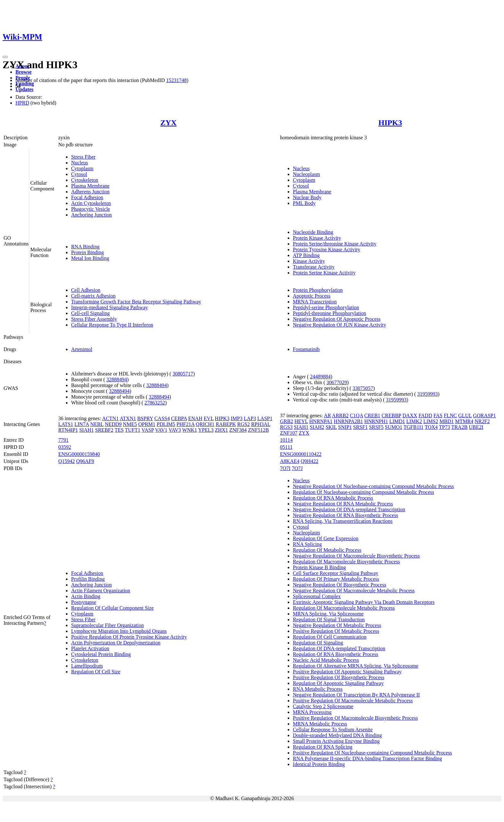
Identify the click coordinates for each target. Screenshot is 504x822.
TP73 (445, 427)
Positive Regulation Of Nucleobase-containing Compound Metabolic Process (372, 753)
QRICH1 (205, 424)
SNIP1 (345, 427)
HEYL (301, 421)
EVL (209, 418)
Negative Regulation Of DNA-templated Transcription (349, 509)
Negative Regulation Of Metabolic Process (337, 625)
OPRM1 (147, 424)
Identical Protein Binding (319, 764)
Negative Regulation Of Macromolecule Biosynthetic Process (356, 556)
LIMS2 (431, 421)
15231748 (176, 80)
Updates (24, 89)
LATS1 (66, 424)
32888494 (117, 379)
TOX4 (431, 427)
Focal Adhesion (87, 197)
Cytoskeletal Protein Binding (101, 654)
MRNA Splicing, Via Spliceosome (328, 614)
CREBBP (391, 416)
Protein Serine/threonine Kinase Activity (335, 244)
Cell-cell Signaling (90, 313)
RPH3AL (261, 424)
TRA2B (459, 427)
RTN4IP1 (68, 430)
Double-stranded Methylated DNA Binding (337, 735)
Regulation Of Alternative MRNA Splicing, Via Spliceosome (355, 666)
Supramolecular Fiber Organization (107, 625)
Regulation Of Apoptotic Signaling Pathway (338, 683)
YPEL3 (206, 430)
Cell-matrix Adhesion (93, 296)
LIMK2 (414, 421)
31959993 (428, 394)
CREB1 (372, 416)
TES (119, 430)
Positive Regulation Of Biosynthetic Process (338, 677)
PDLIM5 (166, 424)
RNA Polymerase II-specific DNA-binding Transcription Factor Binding (367, 758)
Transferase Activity (314, 267)
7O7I (285, 468)
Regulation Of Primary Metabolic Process (336, 579)
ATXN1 (128, 418)
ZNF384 (238, 430)
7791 (63, 440)
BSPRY (145, 418)
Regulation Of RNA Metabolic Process (333, 498)
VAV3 (175, 430)
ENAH (195, 418)
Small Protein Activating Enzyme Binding (336, 741)
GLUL (465, 416)
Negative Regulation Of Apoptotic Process (337, 319)
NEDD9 (113, 424)
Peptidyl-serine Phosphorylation (326, 307)
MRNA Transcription (315, 302)
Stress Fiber (83, 157)
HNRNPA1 (321, 421)
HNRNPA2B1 (348, 421)
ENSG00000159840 (79, 454)
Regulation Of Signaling (318, 643)
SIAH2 (317, 427)
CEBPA (179, 418)
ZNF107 (289, 433)
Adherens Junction (90, 192)
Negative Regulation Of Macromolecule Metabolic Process (354, 591)
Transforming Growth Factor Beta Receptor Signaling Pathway (136, 302)
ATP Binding (306, 255)
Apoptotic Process (312, 296)
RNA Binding (85, 247)
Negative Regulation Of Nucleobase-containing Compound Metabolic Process (373, 486)
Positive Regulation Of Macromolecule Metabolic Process (353, 701)
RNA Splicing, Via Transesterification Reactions (343, 521)
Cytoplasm (82, 168)
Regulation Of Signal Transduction (329, 619)
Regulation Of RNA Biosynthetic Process (336, 654)
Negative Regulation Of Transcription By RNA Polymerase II (356, 695)
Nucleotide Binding (313, 232)
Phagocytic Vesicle (90, 209)
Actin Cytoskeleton (91, 203)
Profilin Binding (88, 579)
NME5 (130, 424)
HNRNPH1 (376, 421)
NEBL (97, 424)
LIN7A (81, 424)
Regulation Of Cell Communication (330, 637)
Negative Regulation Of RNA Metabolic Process (343, 504)
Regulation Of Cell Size (96, 672)
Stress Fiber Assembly (94, 319)
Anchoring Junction (91, 215)
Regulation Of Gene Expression (326, 538)
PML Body (304, 203)
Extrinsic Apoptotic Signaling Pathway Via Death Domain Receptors (364, 602)
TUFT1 (133, 430)
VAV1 (161, 430)
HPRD (22, 103)
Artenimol (82, 349)
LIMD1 (397, 421)
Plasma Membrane (90, 186)
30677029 (337, 382)
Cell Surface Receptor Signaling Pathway (336, 573)
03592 (65, 447)
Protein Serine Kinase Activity (324, 273)
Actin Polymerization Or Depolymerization (116, 643)
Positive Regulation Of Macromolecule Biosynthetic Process (355, 718)
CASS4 (162, 418)
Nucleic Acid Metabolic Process (326, 660)
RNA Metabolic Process (318, 689)
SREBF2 (104, 430)
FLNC (450, 416)
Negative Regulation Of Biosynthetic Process (340, 585)
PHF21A (185, 424)
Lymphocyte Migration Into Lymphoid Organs (119, 631)
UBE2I (476, 427)
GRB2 (287, 421)
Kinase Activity (309, 261)
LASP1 (265, 418)
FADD (425, 416)
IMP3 (237, 418)
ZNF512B (259, 430)
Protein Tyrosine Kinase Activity (327, 249)
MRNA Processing (312, 712)
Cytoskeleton (85, 180)
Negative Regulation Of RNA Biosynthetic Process (346, 515)
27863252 (155, 403)
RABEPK (226, 424)
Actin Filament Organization (101, 591)
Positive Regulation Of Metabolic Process (336, 631)
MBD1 (446, 421)
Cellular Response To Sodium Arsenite (333, 730)
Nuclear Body (307, 197)
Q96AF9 (85, 461)
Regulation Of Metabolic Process (327, 550)
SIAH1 (86, 430)
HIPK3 (390, 123)
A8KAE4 (290, 461)
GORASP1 (485, 416)
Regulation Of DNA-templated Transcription (339, 648)
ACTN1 (111, 418)
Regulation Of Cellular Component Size (112, 608)
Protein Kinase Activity (317, 238)
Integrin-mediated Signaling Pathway (109, 307)
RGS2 (243, 424)
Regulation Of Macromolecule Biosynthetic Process (346, 562)
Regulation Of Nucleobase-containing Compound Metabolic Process (363, 492)
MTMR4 (464, 421)
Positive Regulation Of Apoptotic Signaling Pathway (347, 672)
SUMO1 (393, 427)
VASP (148, 430)
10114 (286, 440)
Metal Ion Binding (90, 258)
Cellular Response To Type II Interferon (112, 325)
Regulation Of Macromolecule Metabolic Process (344, 608)
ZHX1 (221, 430)
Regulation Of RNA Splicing (323, 747)
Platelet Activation (90, 648)
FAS (438, 416)
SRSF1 (360, 427)
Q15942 (67, 461)
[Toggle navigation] (5, 57)
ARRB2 (340, 416)
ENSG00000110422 (301, 454)
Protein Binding (87, 252)
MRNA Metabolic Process (320, 724)
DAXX (410, 416)
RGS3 (286, 427)
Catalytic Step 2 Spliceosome (323, 706)
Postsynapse (84, 602)
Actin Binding (86, 596)
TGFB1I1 (413, 427)
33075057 (363, 388)
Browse (23, 72)
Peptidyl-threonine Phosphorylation (329, 313)
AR (327, 416)
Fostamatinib (306, 349)
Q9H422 (310, 461)
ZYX (169, 123)
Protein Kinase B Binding (319, 567)
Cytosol (79, 174)
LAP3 (250, 418)
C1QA (356, 416)
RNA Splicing (307, 544)
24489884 (320, 377)
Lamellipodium (87, 666)
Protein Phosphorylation (318, 290)
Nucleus (79, 163)
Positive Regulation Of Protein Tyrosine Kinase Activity (129, 637)
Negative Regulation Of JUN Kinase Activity (339, 325)
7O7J (297, 468)
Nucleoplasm (306, 174)
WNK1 (190, 430)
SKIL (331, 427)
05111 (286, 447)
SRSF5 (376, 427)
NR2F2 (482, 421)
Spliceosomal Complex (317, 596)
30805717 (183, 374)
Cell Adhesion (86, 290)
